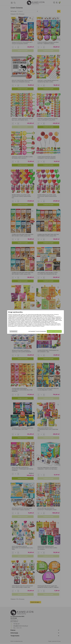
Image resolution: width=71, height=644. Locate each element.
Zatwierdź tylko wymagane (37, 331)
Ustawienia (13, 331)
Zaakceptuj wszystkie (54, 331)
